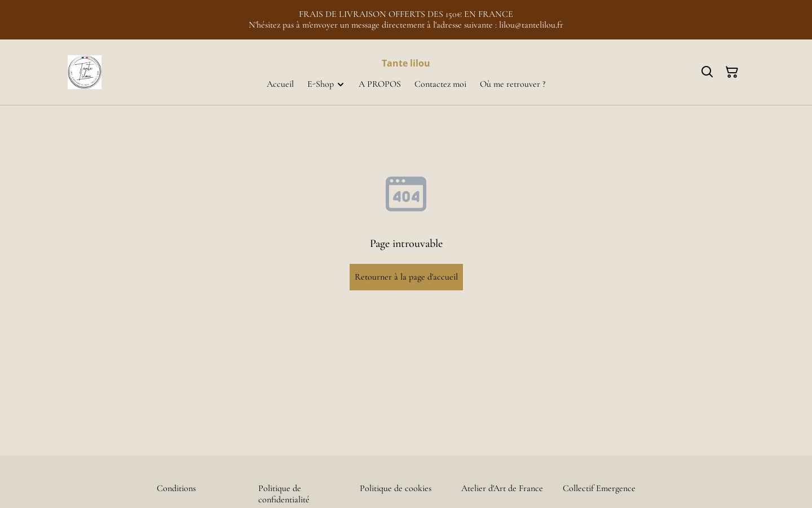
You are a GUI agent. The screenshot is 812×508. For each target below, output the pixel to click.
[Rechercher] (707, 72)
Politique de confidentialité (284, 494)
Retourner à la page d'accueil (406, 277)
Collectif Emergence (599, 488)
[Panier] (732, 72)
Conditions (176, 488)
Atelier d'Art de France (502, 488)
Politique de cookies (396, 488)
